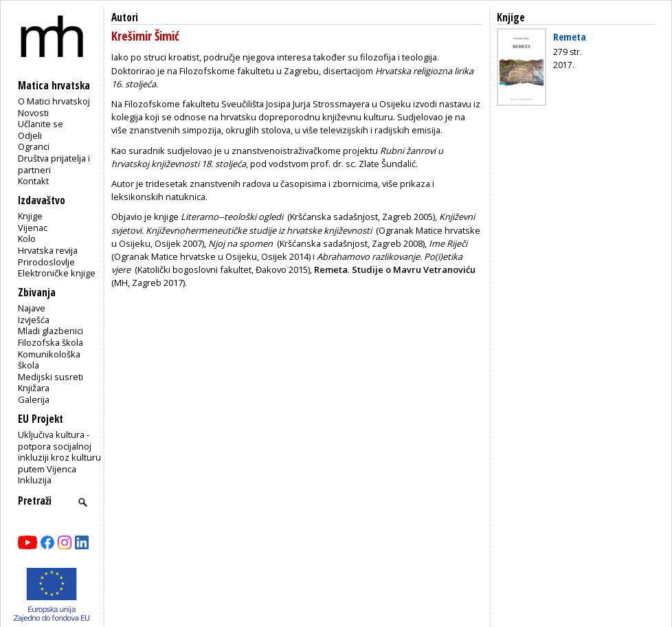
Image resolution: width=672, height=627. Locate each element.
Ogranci (34, 146)
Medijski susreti (51, 377)
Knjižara (34, 388)
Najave (32, 308)
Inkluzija (35, 480)
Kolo (27, 239)
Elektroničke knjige (57, 273)
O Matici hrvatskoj (54, 101)
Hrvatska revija (48, 250)
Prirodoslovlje (46, 262)
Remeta (570, 36)
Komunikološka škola (49, 360)
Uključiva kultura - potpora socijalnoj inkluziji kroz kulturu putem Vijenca (59, 452)
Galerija (34, 399)
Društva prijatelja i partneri (54, 164)
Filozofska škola (51, 342)
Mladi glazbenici (51, 331)
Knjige (30, 216)
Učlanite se (41, 124)
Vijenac (33, 228)
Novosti (33, 113)
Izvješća (34, 320)
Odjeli (30, 135)
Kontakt (33, 181)
